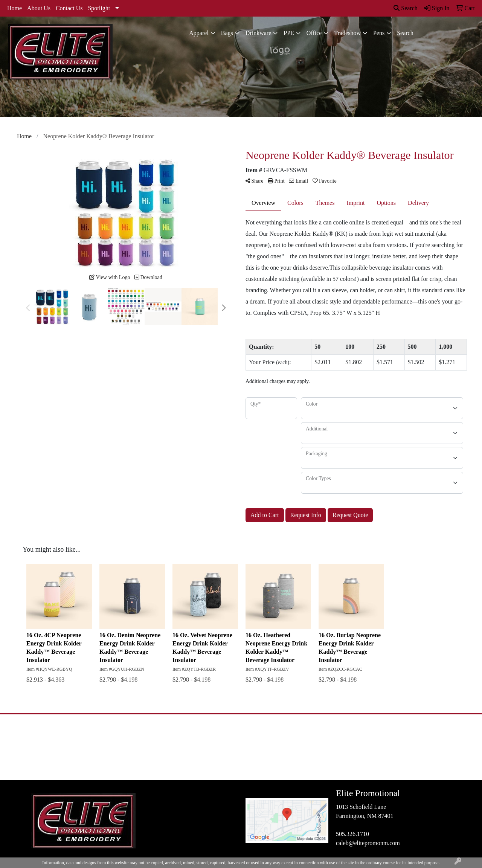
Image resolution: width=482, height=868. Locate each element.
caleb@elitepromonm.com (368, 843)
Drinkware (258, 33)
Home (14, 8)
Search (406, 8)
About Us (39, 8)
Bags (227, 33)
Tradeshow (347, 33)
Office (314, 33)
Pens (379, 33)
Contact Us (69, 8)
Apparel (199, 33)
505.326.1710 (352, 834)
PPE (289, 33)
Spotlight (99, 8)
